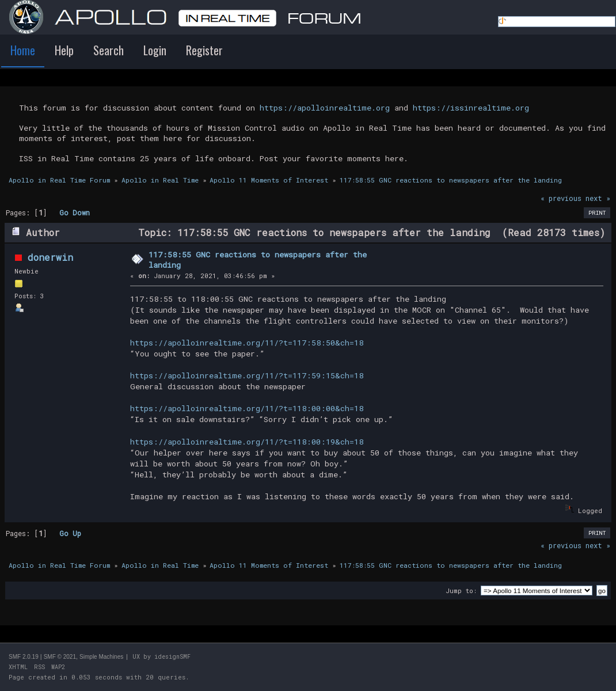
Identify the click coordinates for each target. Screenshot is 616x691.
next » (598, 198)
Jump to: (461, 591)
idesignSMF (172, 657)
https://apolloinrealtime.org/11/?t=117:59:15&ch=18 (247, 375)
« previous (561, 198)
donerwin (50, 257)
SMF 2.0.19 (24, 657)
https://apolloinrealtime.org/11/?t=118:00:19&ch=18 (247, 442)
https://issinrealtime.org (471, 108)
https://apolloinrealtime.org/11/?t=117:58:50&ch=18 (247, 343)
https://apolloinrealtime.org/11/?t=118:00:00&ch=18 (247, 408)
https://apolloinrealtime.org (325, 108)
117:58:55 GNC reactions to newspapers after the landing (258, 260)
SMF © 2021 (60, 657)
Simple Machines (101, 657)
